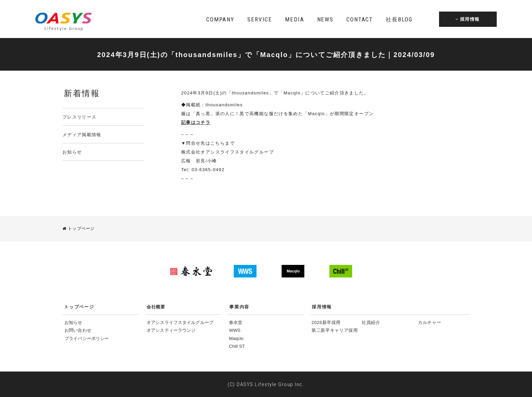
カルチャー (430, 322)
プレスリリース (79, 117)
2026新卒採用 (326, 322)
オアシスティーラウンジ (171, 330)
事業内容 (239, 306)
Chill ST (237, 346)
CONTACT (360, 19)
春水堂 (236, 322)
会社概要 (156, 306)
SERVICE (260, 19)
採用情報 (322, 306)
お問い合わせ (78, 330)
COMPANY (220, 19)
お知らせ (72, 152)
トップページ (79, 229)
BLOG (399, 19)
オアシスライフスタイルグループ (180, 322)
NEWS (325, 19)
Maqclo (236, 338)
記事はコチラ (196, 122)
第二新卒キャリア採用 (335, 330)
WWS (235, 330)
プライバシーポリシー (87, 338)
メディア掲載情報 (82, 135)
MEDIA (294, 19)
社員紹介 (371, 322)
